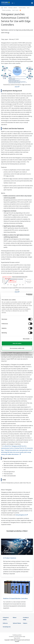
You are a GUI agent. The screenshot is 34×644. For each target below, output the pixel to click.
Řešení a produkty (7, 10)
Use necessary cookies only (17, 348)
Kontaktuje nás (7, 627)
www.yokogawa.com (22, 515)
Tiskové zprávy (22, 8)
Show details (26, 339)
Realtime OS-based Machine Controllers (16, 598)
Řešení (15, 618)
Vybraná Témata (17, 623)
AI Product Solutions (10, 558)
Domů (5, 8)
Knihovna (5, 623)
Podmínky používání (17, 635)
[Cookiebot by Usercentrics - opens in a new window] (26, 295)
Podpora (25, 623)
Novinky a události (13, 8)
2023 (28, 8)
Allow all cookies (17, 343)
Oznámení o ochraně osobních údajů (17, 637)
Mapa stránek (17, 638)
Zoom (17, 87)
